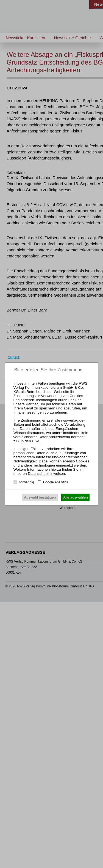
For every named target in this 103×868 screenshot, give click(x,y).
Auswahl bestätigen (40, 497)
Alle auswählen (76, 497)
